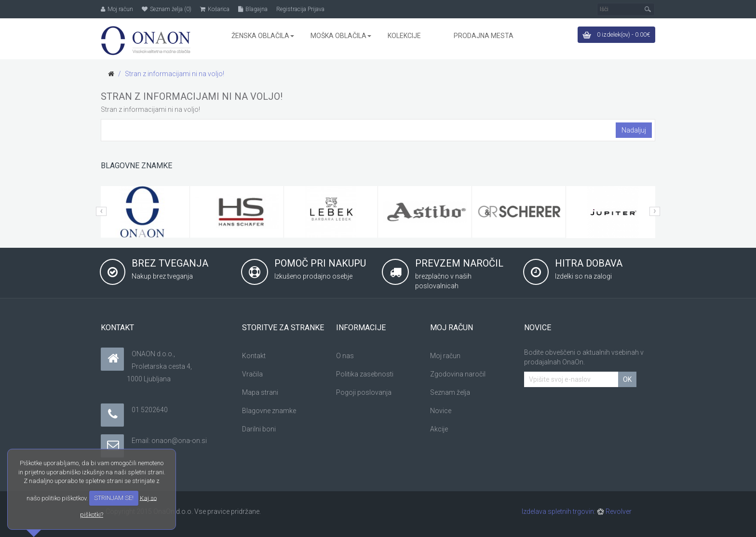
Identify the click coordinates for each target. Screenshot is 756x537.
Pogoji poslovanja (364, 392)
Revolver (614, 511)
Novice (441, 411)
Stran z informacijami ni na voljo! (175, 74)
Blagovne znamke (269, 411)
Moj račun (445, 356)
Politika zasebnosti (365, 374)
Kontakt (254, 356)
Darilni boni (259, 429)
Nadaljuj (634, 130)
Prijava (316, 9)
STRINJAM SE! (114, 498)
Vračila (252, 374)
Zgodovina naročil (458, 374)
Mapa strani (260, 392)
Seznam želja (450, 392)
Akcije (439, 429)
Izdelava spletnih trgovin (558, 511)
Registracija (291, 9)
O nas (345, 356)
